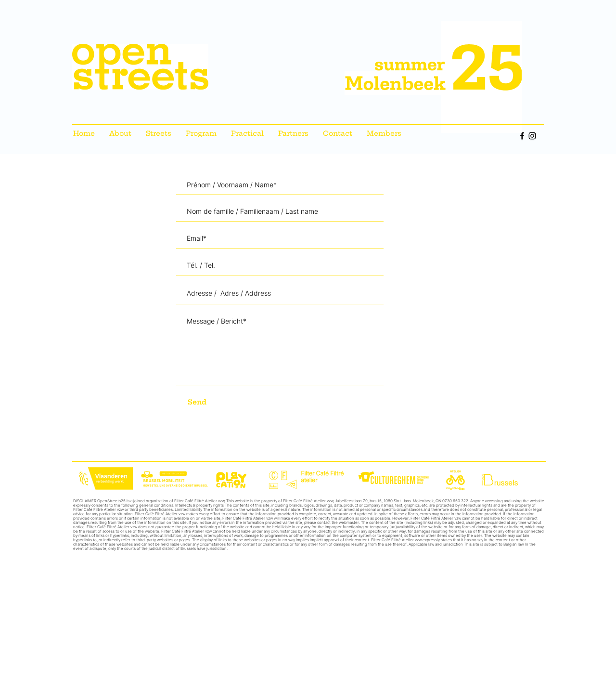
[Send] (214, 402)
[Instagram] (532, 136)
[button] (159, 133)
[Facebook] (522, 136)
